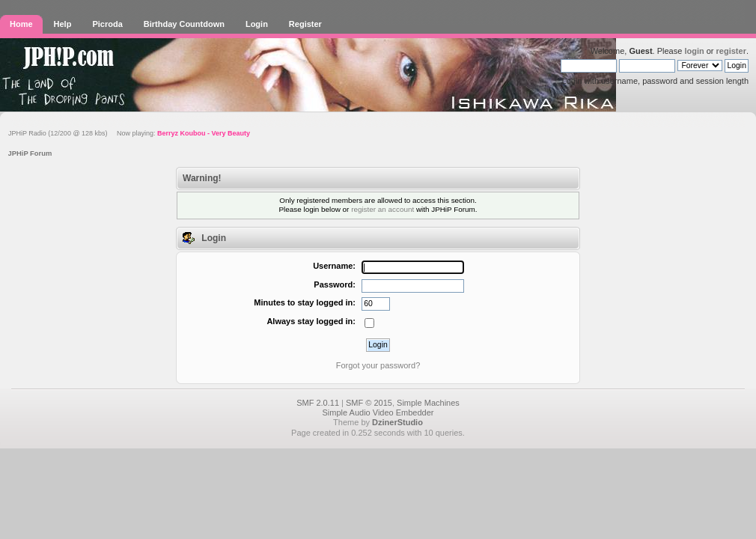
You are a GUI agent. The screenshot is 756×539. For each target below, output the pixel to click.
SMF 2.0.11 (318, 403)
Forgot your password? (378, 365)
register (731, 51)
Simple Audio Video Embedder (378, 412)
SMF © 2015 (369, 403)
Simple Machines (428, 403)
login (694, 51)
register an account (382, 209)
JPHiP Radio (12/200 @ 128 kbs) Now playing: (129, 133)
